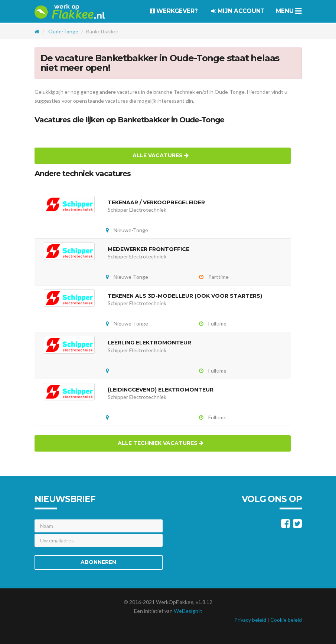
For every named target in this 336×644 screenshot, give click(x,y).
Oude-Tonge (63, 31)
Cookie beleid (286, 620)
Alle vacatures (161, 155)
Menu (289, 11)
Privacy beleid (250, 620)
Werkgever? (174, 11)
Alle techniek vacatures (161, 443)
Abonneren (98, 562)
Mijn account (238, 11)
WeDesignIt (188, 611)
